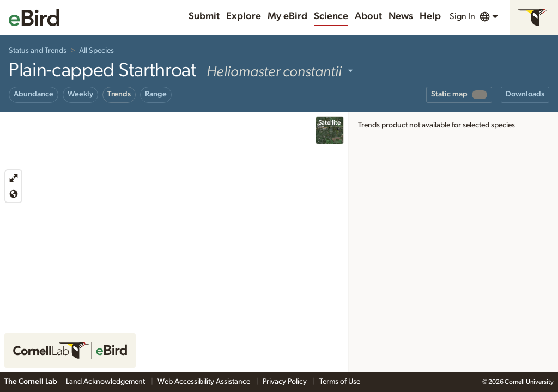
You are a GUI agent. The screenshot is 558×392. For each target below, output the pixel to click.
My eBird (287, 16)
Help (430, 16)
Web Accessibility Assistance (205, 382)
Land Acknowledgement (106, 382)
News (401, 16)
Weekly (80, 94)
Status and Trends (38, 51)
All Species (96, 51)
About (368, 16)
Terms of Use (340, 382)
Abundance (34, 94)
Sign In (462, 16)
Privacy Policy (286, 382)
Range (156, 94)
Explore (244, 16)
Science (331, 16)
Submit (204, 16)
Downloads (525, 94)
